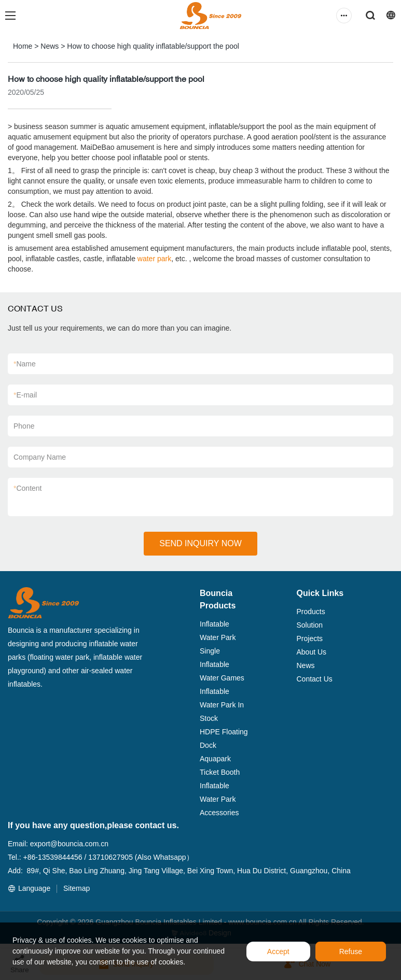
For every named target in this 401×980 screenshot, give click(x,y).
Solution (310, 625)
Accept (278, 951)
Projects (310, 638)
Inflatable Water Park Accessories (219, 799)
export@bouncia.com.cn (69, 844)
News (50, 46)
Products (311, 612)
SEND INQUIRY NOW (200, 543)
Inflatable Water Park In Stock (222, 705)
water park (154, 259)
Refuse (351, 951)
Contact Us (315, 679)
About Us (312, 652)
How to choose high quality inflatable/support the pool (153, 46)
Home (23, 46)
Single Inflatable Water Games (222, 664)
